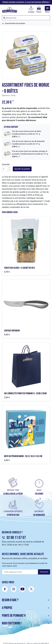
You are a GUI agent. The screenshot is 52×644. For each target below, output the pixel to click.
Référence (6, 96)
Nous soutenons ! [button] (26, 623)
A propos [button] (26, 608)
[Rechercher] (26, 18)
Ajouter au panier (22, 169)
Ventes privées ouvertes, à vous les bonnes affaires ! (26, 2)
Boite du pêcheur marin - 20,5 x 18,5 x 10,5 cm (23, 456)
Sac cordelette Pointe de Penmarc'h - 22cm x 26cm (25, 393)
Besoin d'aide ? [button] (26, 600)
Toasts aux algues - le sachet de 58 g (19, 268)
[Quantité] (5, 169)
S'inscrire (44, 572)
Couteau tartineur (12, 331)
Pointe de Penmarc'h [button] (26, 616)
